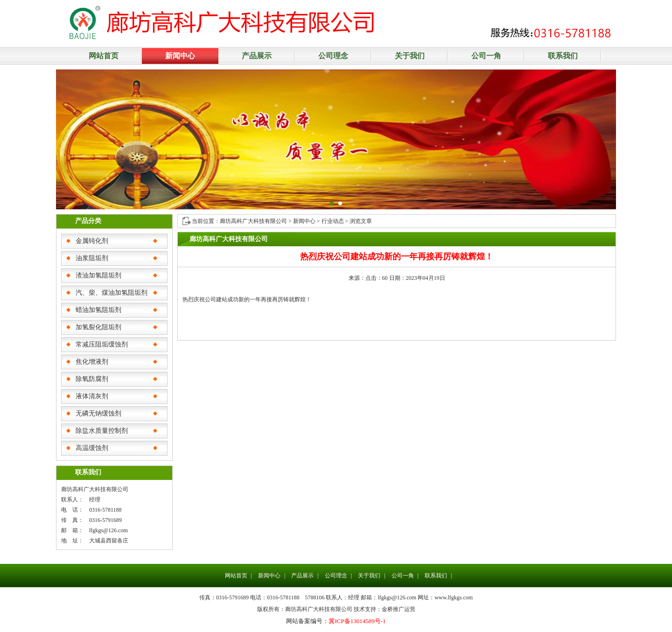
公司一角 (486, 56)
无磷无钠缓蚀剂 (98, 413)
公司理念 (333, 56)
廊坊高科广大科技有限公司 (254, 221)
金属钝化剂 (92, 241)
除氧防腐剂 (92, 379)
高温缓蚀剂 (92, 448)
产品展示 (257, 56)
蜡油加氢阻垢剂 (98, 310)
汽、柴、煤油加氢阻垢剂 (112, 293)
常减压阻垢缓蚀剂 (102, 344)
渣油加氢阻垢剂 (98, 275)
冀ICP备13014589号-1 (357, 621)
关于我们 (410, 56)
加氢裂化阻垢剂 (98, 327)
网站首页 (104, 56)
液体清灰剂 (92, 396)
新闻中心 (180, 56)
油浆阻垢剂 (92, 258)
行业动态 (333, 221)
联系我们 (563, 56)
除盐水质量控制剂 (102, 431)
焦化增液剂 (92, 362)
